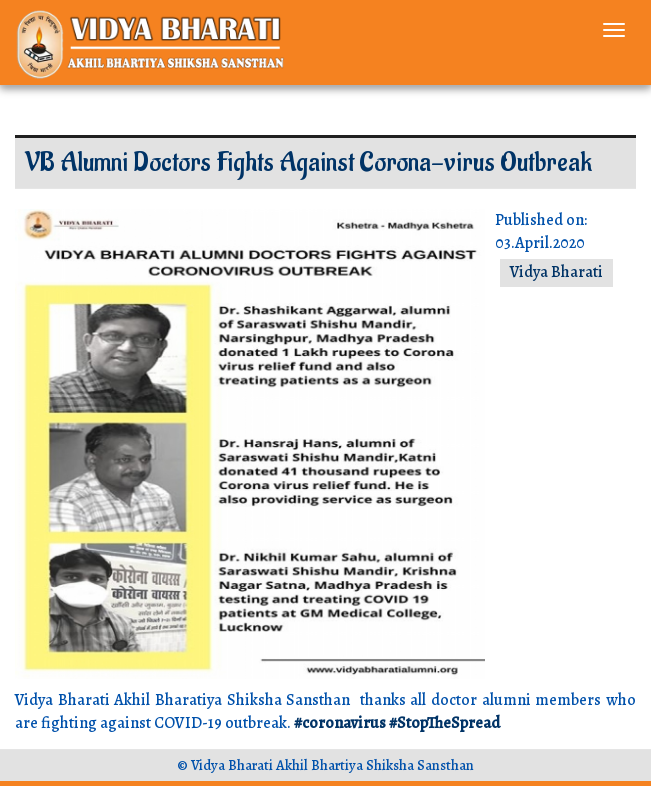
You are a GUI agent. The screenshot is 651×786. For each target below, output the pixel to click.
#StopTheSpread (444, 723)
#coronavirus (340, 723)
